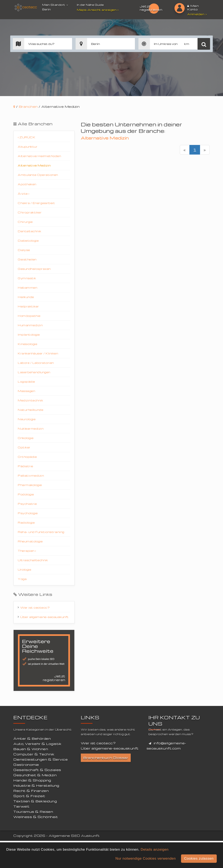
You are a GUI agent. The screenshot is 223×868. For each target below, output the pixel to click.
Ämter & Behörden (32, 739)
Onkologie (26, 438)
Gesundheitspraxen (34, 269)
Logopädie (26, 381)
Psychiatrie (27, 504)
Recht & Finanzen (31, 791)
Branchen (28, 107)
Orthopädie (27, 457)
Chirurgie (25, 222)
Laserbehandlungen (34, 372)
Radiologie (26, 522)
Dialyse (24, 250)
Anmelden (197, 14)
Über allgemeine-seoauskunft (44, 617)
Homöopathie (29, 316)
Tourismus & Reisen (33, 812)
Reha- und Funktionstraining (41, 532)
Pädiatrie (25, 466)
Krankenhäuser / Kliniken (38, 353)
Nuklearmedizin (31, 428)
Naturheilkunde (30, 410)
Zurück (27, 137)
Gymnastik (27, 278)
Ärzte (24, 194)
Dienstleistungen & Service (41, 759)
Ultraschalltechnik (33, 560)
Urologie (24, 569)
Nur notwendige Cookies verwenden (146, 858)
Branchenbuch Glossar (106, 758)
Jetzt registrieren (151, 8)
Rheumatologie (30, 541)
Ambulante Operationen (38, 175)
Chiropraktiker (30, 212)
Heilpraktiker (28, 306)
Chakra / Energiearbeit (36, 203)
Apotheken (27, 184)
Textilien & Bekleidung (35, 801)
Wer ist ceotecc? (35, 607)
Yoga (22, 579)
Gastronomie (26, 765)
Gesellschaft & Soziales (37, 770)
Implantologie (29, 334)
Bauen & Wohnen (31, 749)
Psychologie (28, 513)
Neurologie (27, 419)
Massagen (26, 391)
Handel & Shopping (32, 780)
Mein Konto (193, 8)
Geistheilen (27, 259)
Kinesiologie (27, 344)
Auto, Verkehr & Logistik (37, 744)
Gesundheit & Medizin (35, 775)
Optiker (24, 447)
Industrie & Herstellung (36, 786)
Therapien (27, 551)
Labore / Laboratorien (36, 363)
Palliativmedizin (31, 475)
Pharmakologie (30, 485)
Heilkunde (26, 297)
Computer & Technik (34, 754)
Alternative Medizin (34, 165)
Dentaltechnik (30, 231)
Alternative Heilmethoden (39, 156)
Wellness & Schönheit (36, 817)
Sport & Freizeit (29, 796)
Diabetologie (28, 240)
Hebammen (27, 287)
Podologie (26, 494)
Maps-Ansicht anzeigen (98, 10)
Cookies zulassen (199, 858)
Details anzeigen (155, 850)
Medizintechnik (30, 400)
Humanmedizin (30, 325)
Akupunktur (28, 147)
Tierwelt (21, 806)
